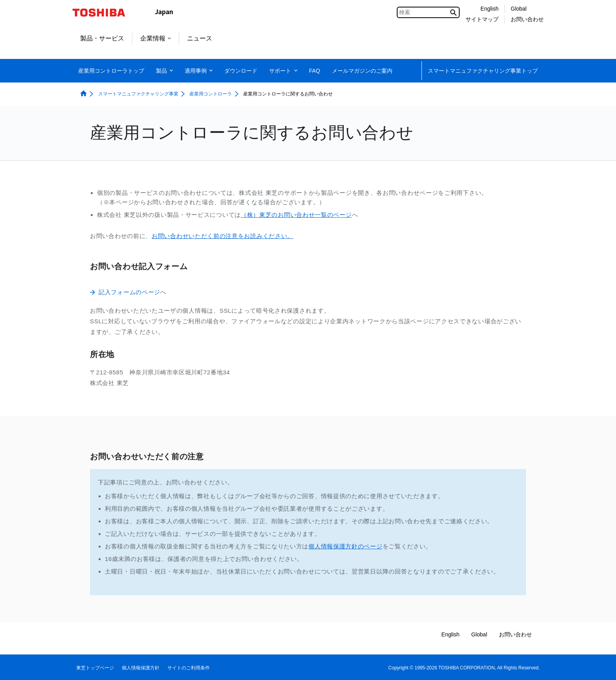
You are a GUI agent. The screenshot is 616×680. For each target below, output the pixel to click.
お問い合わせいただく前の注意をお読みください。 (223, 236)
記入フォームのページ (129, 292)
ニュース (200, 38)
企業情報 (156, 38)
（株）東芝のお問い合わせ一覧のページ (296, 215)
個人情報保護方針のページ (345, 546)
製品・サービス (102, 38)
